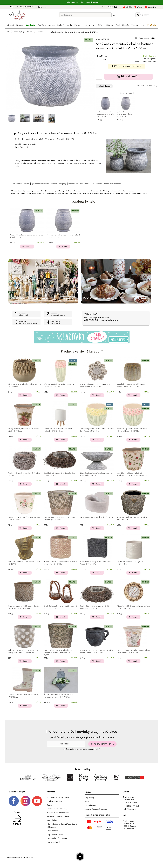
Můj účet (129, 7)
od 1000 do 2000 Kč (87, 184)
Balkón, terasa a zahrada (113, 184)
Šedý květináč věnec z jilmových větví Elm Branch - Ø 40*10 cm (96, 607)
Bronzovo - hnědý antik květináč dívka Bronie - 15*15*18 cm (24, 563)
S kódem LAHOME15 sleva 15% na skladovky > (82, 2)
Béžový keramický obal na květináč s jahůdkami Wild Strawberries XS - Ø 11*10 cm (133, 476)
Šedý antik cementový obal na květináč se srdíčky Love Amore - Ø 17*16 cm (23, 652)
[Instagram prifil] (25, 801)
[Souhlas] (64, 749)
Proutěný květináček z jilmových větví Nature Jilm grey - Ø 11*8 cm (24, 474)
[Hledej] (114, 15)
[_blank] (37, 801)
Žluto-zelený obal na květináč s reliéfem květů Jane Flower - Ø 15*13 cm (97, 430)
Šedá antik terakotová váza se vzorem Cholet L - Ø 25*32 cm (126, 114)
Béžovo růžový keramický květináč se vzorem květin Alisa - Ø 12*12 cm (61, 563)
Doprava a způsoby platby (58, 797)
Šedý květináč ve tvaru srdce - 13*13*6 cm (97, 517)
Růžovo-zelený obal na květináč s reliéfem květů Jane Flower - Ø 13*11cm (132, 430)
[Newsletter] (66, 744)
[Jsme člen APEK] (17, 818)
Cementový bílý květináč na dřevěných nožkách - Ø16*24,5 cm (58, 430)
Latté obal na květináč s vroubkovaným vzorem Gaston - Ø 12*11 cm (131, 386)
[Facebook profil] (14, 801)
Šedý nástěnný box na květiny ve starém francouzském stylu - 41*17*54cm (59, 696)
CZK (110, 7)
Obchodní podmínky (55, 801)
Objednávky (89, 798)
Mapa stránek (52, 831)
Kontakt (49, 805)
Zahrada (27, 184)
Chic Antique (102, 39)
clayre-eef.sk (64, 838)
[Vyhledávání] (85, 15)
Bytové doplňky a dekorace (40, 184)
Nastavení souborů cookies (96, 809)
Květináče (99, 184)
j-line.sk (57, 842)
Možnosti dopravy (104, 86)
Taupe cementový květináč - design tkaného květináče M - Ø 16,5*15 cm (24, 607)
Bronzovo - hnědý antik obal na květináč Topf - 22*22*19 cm (133, 519)
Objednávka (152, 7)
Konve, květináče (16, 184)
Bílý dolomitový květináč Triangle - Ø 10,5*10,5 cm (130, 563)
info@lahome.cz (40, 7)
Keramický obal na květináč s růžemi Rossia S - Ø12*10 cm (24, 519)
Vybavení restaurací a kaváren (59, 816)
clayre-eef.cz (52, 838)
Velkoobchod (52, 820)
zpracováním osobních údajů (89, 749)
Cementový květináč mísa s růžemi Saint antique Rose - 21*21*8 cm (95, 386)
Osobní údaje (90, 805)
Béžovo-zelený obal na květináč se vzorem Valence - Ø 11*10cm (60, 519)
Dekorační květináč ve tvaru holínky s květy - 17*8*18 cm (24, 696)
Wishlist (140, 7)
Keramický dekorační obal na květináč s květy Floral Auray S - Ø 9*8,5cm (133, 652)
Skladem (54, 184)
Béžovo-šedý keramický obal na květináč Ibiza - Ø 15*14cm (25, 386)
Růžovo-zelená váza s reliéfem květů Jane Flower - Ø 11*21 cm (59, 386)
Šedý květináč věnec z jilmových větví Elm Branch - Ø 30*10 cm (59, 474)
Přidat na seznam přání (147, 38)
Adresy (87, 801)
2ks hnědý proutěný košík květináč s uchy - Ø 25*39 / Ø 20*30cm (61, 607)
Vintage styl (63, 184)
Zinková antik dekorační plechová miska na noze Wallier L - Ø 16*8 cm (96, 474)
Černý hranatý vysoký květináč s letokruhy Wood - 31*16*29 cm (96, 563)
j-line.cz (50, 842)
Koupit (28, 246)
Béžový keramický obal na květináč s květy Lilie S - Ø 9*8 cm (23, 430)
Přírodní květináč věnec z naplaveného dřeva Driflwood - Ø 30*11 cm (133, 607)
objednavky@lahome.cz (109, 320)
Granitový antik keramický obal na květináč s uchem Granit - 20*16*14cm (97, 652)
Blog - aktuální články (55, 835)
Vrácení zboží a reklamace (58, 813)
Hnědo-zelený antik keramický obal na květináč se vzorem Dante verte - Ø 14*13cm (58, 653)
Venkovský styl (73, 184)
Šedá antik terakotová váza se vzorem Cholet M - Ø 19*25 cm (105, 114)
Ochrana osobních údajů (57, 809)
